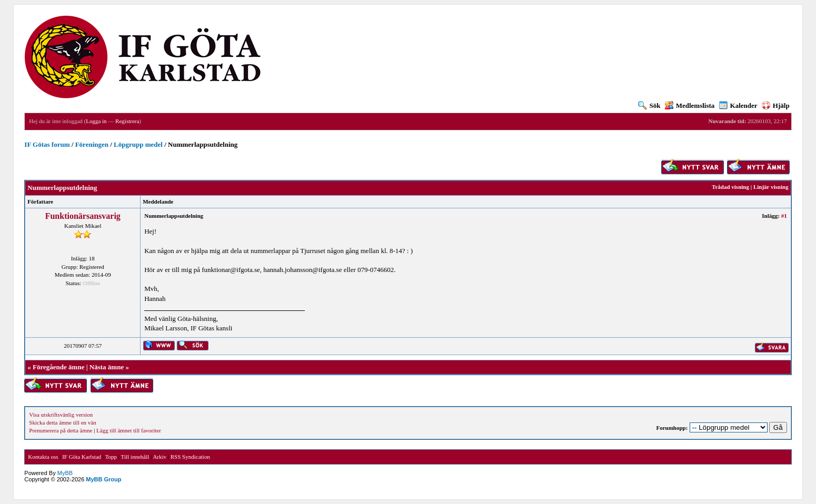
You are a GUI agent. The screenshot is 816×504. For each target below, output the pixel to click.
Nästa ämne (107, 367)
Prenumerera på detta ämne (61, 430)
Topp (111, 457)
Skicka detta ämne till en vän (62, 422)
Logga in (96, 121)
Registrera (127, 121)
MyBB (65, 473)
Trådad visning (730, 187)
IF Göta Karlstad (82, 457)
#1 (784, 216)
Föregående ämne (58, 367)
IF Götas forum (47, 144)
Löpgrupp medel (138, 144)
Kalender (738, 105)
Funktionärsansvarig (83, 216)
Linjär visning (771, 187)
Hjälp (776, 105)
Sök (649, 105)
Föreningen (92, 144)
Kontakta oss (43, 457)
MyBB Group (103, 479)
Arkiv (160, 457)
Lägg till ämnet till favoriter (129, 430)
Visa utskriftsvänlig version (61, 415)
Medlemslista (690, 105)
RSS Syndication (190, 457)
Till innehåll (135, 457)
